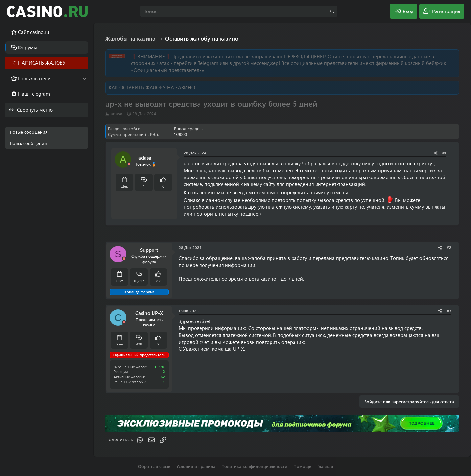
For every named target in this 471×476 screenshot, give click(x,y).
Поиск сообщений (28, 143)
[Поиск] (239, 11)
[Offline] (129, 164)
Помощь (302, 466)
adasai (117, 114)
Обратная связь (154, 466)
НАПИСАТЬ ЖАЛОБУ (42, 63)
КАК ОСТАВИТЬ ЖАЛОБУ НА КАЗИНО (152, 87)
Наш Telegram (34, 94)
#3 (449, 311)
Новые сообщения (29, 132)
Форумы (28, 47)
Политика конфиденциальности (254, 466)
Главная (325, 466)
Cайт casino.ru (34, 32)
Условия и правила (196, 466)
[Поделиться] (436, 153)
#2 (449, 247)
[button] (85, 78)
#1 (444, 153)
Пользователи (34, 78)
